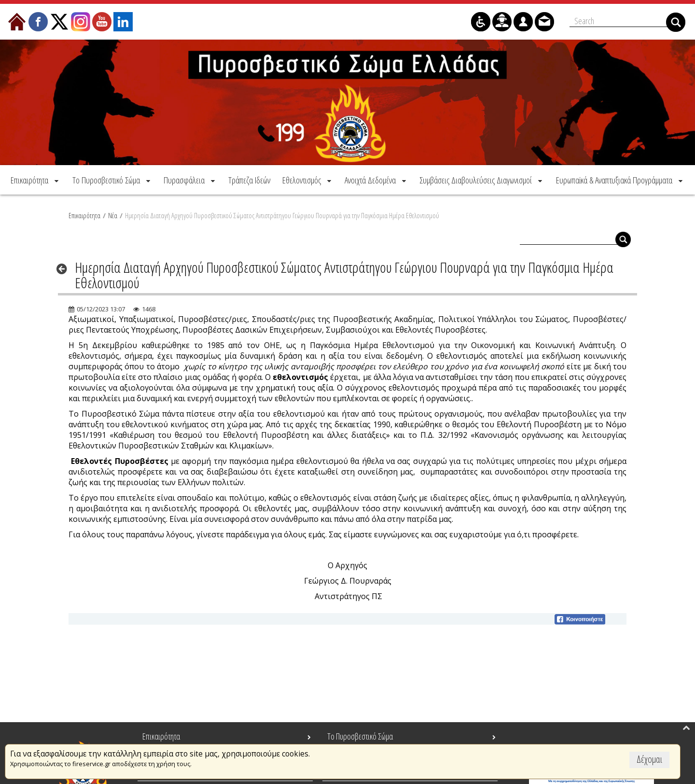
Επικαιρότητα (84, 214)
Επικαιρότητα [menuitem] (161, 736)
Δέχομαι (649, 759)
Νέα (113, 214)
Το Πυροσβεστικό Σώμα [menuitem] (360, 736)
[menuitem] (35, 179)
